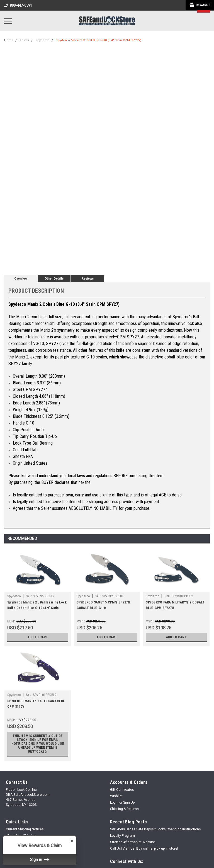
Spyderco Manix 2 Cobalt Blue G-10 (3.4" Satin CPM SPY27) (99, 40)
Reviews (88, 279)
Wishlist (116, 796)
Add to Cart (38, 637)
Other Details (54, 279)
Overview (21, 279)
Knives (24, 40)
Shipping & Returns (124, 809)
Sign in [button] (40, 860)
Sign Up (129, 802)
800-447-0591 (18, 5)
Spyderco (42, 40)
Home (9, 40)
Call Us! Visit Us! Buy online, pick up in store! (144, 848)
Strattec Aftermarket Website (132, 842)
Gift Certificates (122, 790)
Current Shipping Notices (25, 829)
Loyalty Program (122, 836)
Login (114, 802)
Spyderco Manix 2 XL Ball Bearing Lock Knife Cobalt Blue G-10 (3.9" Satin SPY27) (37, 608)
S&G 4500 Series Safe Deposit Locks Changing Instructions (155, 829)
